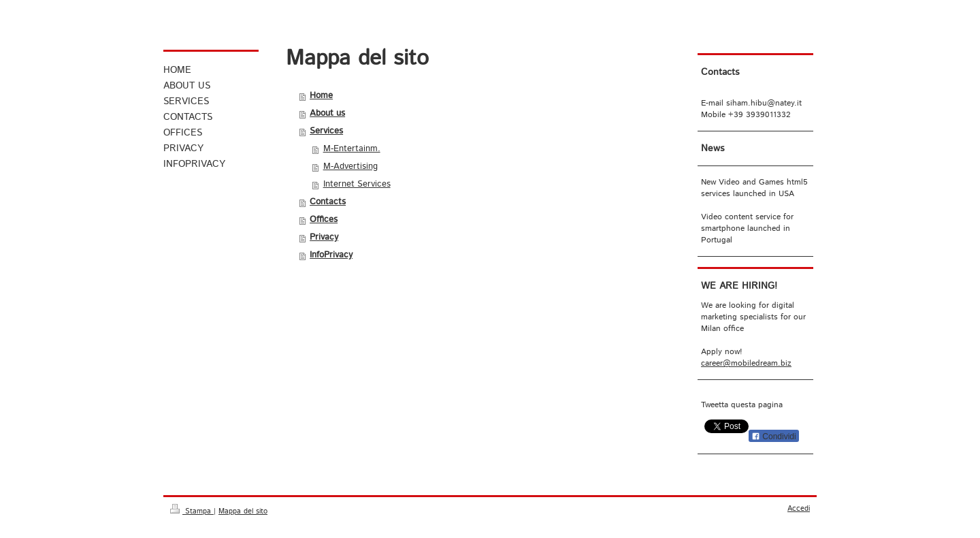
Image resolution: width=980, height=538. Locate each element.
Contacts (328, 202)
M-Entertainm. (352, 149)
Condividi (774, 437)
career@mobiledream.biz (746, 363)
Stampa (192, 511)
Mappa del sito (243, 511)
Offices (324, 220)
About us (327, 113)
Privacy (324, 237)
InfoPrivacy (331, 255)
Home (321, 96)
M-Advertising (350, 167)
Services (326, 131)
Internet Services (357, 184)
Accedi (799, 509)
